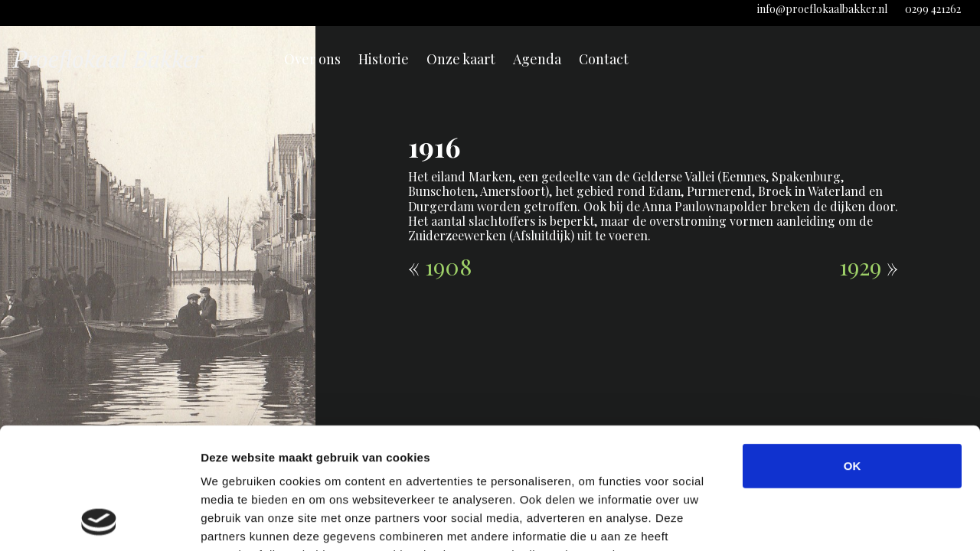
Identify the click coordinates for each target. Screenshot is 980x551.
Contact (604, 59)
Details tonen (827, 521)
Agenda (537, 59)
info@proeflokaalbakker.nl (822, 9)
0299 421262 (933, 9)
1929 (860, 266)
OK (853, 352)
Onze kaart (461, 59)
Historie (384, 59)
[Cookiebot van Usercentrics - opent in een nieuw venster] (99, 521)
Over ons (312, 59)
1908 (448, 266)
